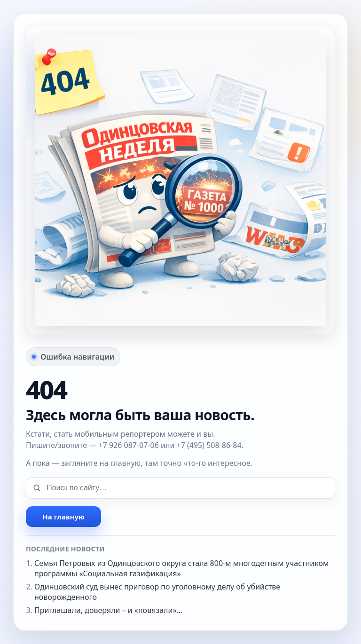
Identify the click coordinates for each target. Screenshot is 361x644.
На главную (63, 517)
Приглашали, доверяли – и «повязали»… (108, 610)
